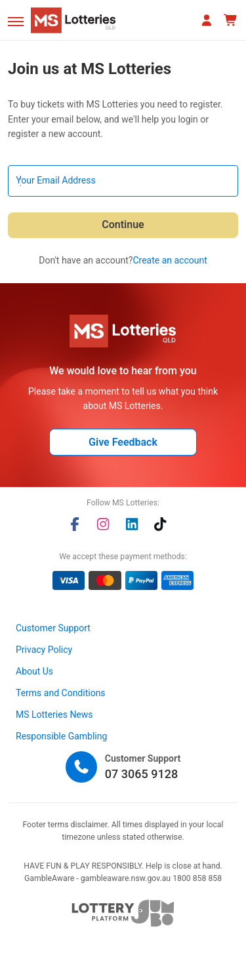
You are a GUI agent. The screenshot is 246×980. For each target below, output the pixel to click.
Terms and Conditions (61, 693)
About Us (34, 671)
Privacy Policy (44, 650)
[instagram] (103, 524)
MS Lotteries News (54, 715)
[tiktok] (160, 524)
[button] (16, 22)
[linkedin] (132, 524)
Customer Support (53, 628)
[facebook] (75, 524)
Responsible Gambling (61, 736)
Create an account (170, 260)
